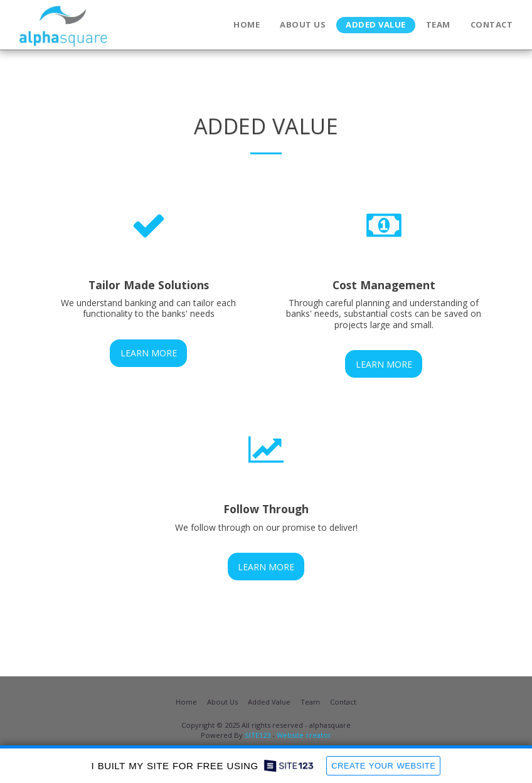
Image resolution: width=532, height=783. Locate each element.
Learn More (149, 353)
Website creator (304, 735)
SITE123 (258, 735)
